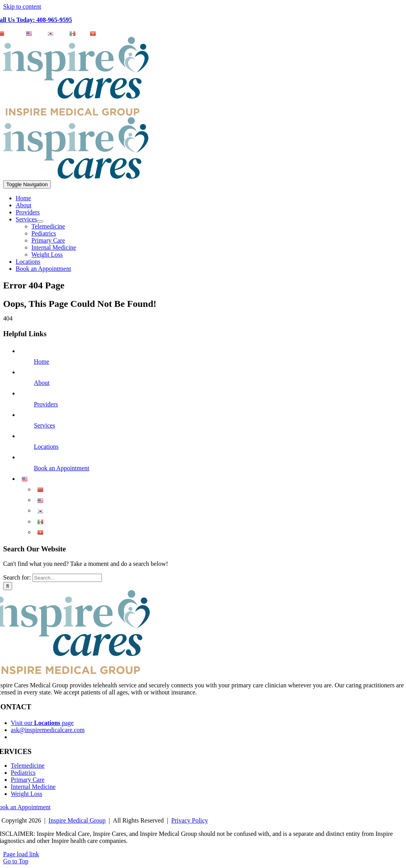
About (42, 383)
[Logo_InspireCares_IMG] (76, 113)
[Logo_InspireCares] (76, 177)
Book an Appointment (61, 468)
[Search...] (67, 578)
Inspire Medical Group (77, 820)
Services (44, 425)
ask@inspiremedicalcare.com (48, 730)
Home (41, 362)
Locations (46, 447)
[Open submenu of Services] (40, 221)
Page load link (21, 854)
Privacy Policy (190, 820)
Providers (46, 404)
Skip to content (22, 6)
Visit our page (42, 723)
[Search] (8, 586)
